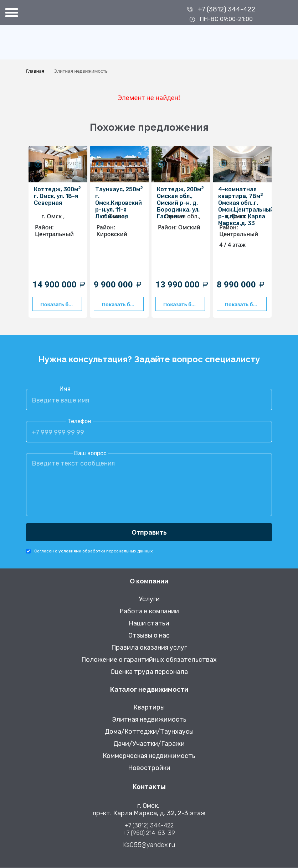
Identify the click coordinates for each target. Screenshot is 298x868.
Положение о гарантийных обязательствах (149, 660)
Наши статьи (149, 624)
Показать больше (61, 304)
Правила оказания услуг (149, 648)
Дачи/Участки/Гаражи (149, 744)
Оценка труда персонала (149, 672)
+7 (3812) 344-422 (227, 9)
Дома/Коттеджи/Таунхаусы (149, 732)
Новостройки (149, 768)
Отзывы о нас (149, 636)
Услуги (149, 600)
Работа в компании (149, 612)
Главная (35, 71)
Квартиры (149, 708)
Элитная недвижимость (149, 720)
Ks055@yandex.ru (149, 845)
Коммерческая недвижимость (149, 756)
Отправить (149, 532)
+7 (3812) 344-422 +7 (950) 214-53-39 (149, 829)
